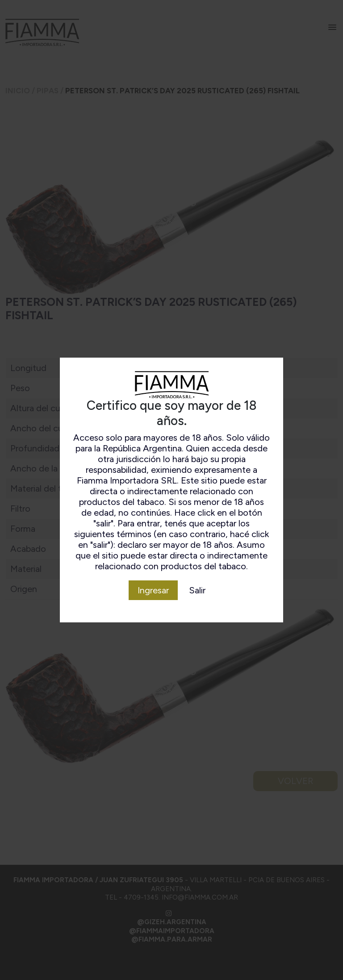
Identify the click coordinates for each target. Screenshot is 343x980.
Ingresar (153, 590)
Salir (197, 590)
